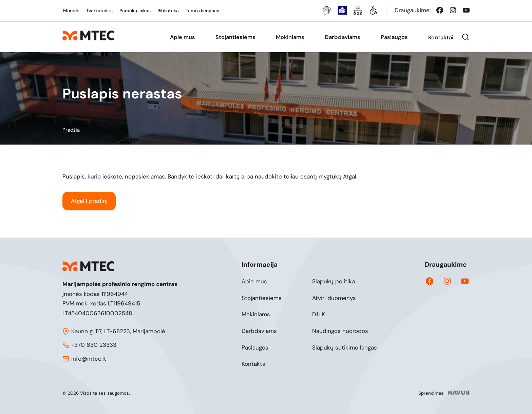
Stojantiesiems (262, 298)
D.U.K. (319, 314)
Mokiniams (256, 314)
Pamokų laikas (135, 11)
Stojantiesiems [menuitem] (235, 37)
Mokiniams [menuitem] (290, 37)
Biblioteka (168, 11)
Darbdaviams (259, 331)
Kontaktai (254, 364)
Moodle (71, 11)
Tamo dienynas (202, 11)
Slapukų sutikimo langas (345, 347)
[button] (465, 37)
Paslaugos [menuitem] (394, 37)
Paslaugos (255, 347)
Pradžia (71, 130)
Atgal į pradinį (89, 201)
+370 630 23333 (94, 345)
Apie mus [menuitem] (183, 37)
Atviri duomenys (334, 298)
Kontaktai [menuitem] (441, 37)
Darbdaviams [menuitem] (343, 37)
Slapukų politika (334, 281)
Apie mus (254, 281)
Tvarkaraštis (99, 11)
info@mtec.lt (89, 359)
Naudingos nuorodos (340, 331)
